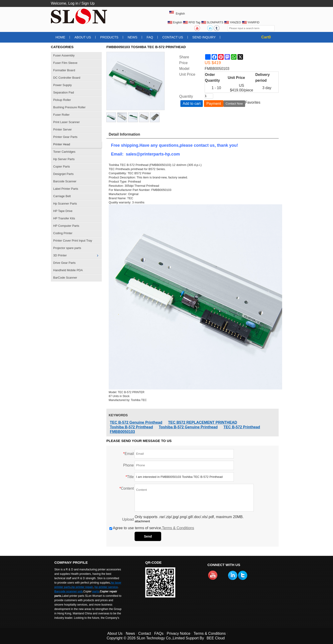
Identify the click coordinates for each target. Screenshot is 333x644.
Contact (145, 633)
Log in (73, 3)
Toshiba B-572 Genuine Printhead (188, 427)
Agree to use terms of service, (152, 528)
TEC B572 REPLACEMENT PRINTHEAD (203, 422)
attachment (142, 521)
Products (109, 37)
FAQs (159, 633)
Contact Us (173, 37)
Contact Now (234, 104)
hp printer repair (82, 587)
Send (148, 536)
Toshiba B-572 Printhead (131, 427)
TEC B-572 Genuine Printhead (136, 422)
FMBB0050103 (122, 432)
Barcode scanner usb (68, 591)
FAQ (150, 37)
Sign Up (88, 3)
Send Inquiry (204, 37)
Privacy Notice (179, 633)
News (133, 37)
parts (96, 591)
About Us (83, 37)
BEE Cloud (216, 638)
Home (60, 37)
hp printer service (106, 587)
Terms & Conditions (178, 528)
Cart (266, 37)
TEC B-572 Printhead (242, 427)
